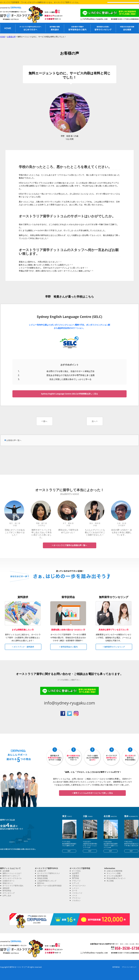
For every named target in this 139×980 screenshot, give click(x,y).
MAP (69, 851)
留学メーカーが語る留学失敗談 (49, 886)
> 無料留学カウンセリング (114, 647)
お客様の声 (11, 37)
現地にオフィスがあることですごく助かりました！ (15, 532)
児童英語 (75, 876)
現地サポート (8, 883)
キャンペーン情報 (114, 873)
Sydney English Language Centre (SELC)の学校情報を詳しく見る (70, 394)
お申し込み (7, 895)
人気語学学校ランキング (47, 881)
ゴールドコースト (79, 886)
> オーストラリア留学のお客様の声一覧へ (70, 545)
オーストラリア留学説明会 (77, 28)
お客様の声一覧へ (14, 440)
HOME (3, 37)
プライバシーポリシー (129, 967)
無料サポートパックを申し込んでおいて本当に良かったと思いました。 (42, 534)
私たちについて (127, 28)
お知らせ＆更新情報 (114, 871)
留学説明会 (7, 891)
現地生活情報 (42, 878)
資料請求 (6, 888)
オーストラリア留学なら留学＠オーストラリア (18, 15)
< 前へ (44, 421)
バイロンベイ (77, 893)
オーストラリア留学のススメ (49, 873)
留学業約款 (116, 967)
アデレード (76, 881)
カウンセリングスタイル (12, 878)
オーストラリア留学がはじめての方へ (30, 28)
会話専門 (75, 873)
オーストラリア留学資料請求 (55, 28)
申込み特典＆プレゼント (116, 878)
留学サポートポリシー (11, 876)
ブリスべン (76, 898)
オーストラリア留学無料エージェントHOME (8, 28)
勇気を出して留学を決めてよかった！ (68, 531)
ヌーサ (75, 891)
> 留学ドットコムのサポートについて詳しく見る (92, 793)
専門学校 (75, 878)
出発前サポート (9, 881)
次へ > (95, 421)
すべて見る (76, 871)
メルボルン (76, 900)
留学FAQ (41, 883)
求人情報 (110, 881)
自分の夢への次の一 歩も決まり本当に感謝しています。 (122, 532)
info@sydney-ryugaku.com (69, 703)
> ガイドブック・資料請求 (23, 647)
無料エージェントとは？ (12, 873)
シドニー (75, 888)
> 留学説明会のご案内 (68, 647)
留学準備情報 (42, 876)
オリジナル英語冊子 (114, 876)
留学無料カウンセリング (103, 28)
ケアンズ (75, 883)
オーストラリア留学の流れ (13, 886)
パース (75, 895)
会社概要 (6, 871)
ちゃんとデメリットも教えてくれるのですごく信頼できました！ (95, 532)
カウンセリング (9, 893)
